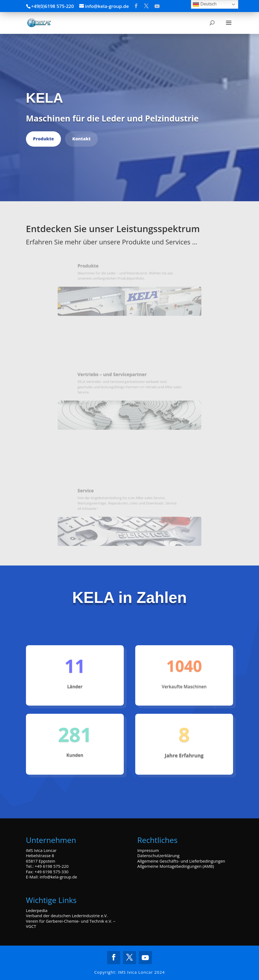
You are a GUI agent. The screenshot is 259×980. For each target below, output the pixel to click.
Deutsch (204, 4)
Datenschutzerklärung (158, 855)
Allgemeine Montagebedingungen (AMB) (176, 866)
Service (96, 505)
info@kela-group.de (58, 877)
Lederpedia (37, 910)
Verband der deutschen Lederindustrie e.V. (67, 916)
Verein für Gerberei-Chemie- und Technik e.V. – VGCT (71, 924)
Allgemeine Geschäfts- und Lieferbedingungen (181, 861)
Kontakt (81, 139)
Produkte (44, 139)
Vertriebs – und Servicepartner (116, 380)
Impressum (148, 850)
